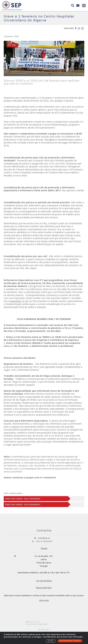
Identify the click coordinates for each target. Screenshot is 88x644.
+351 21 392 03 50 (44, 541)
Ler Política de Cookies (70, 640)
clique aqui (44, 600)
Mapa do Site (32, 622)
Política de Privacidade (37, 624)
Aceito (51, 641)
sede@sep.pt (44, 538)
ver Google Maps (44, 581)
